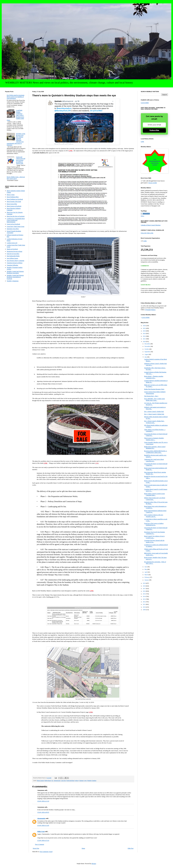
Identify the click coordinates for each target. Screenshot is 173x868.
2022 (144, 336)
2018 (144, 586)
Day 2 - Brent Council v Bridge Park (154, 414)
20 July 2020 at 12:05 (43, 825)
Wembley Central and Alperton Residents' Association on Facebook (15, 277)
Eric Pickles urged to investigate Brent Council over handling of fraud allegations (16, 97)
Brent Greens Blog (12, 204)
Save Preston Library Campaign (15, 261)
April (146, 572)
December (147, 344)
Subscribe (154, 130)
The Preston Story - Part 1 (151, 396)
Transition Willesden (12, 265)
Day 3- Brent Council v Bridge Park (154, 412)
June (146, 567)
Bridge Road (48, 780)
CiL (52, 780)
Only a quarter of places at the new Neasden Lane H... (154, 516)
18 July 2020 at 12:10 (43, 801)
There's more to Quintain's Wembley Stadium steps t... (154, 439)
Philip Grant (41, 832)
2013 (144, 599)
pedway (77, 780)
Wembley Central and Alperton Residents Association (15, 272)
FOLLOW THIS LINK (147, 233)
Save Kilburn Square (12, 258)
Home (83, 848)
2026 (144, 326)
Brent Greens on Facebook (14, 206)
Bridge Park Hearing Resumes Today (154, 389)
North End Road (70, 780)
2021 (144, 339)
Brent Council (40, 780)
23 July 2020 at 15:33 (43, 840)
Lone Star (63, 780)
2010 (144, 607)
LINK (142, 142)
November (148, 346)
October (147, 349)
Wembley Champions (13, 281)
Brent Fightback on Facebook (15, 199)
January (147, 580)
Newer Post (36, 848)
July (146, 357)
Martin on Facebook (12, 249)
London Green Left (12, 243)
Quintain (82, 780)
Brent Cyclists (11, 195)
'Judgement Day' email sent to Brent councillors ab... (154, 460)
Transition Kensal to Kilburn (15, 263)
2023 (144, 334)
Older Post (131, 848)
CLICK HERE (145, 103)
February (147, 577)
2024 (144, 331)
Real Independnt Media (13, 256)
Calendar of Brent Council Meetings (151, 225)
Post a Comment (40, 844)
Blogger (94, 864)
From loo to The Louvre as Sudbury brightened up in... (154, 524)
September (148, 352)
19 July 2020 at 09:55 (43, 812)
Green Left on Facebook (13, 224)
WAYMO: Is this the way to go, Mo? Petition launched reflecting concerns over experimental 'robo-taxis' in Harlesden (16, 139)
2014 (144, 596)
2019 (144, 583)
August (147, 354)
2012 (144, 602)
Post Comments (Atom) (46, 852)
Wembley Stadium (92, 780)
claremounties (41, 818)
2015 (144, 594)
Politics (142, 216)
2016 (144, 591)
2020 (144, 342)
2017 (144, 589)
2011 (144, 604)
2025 (144, 328)
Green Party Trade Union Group (16, 226)
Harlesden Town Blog (13, 229)
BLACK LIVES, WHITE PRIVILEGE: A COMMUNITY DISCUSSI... (156, 452)
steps (85, 780)
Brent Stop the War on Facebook (16, 216)
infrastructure (57, 780)
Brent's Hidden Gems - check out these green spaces (16, 178)
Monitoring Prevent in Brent (14, 251)
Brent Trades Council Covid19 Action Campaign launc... (154, 494)
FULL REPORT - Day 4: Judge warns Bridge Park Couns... (155, 399)
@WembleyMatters (150, 310)
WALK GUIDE (153, 183)
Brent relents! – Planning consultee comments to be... (154, 377)
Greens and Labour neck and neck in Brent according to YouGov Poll (21, 160)
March (146, 575)
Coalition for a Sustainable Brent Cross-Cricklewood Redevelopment (16, 220)
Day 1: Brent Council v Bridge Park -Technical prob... (154, 422)
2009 (144, 610)
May (146, 569)
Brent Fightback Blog (13, 197)
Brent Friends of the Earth (14, 202)
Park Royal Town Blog (13, 254)
